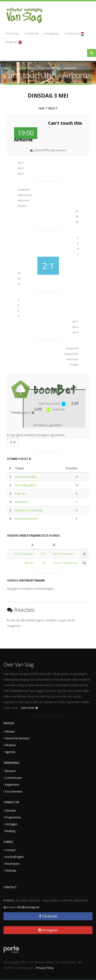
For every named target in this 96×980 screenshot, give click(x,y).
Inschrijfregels (15, 857)
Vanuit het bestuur (17, 738)
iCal (13, 442)
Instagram (51, 34)
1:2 (43, 563)
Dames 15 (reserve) (29, 510)
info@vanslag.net (28, 907)
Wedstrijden (26, 68)
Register (14, 42)
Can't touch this (26, 477)
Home (8, 68)
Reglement (12, 785)
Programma (13, 817)
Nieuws (10, 731)
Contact (10, 850)
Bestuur (10, 771)
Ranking (10, 831)
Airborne (21, 502)
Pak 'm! (20, 494)
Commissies (14, 778)
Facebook (31, 34)
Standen (11, 810)
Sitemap (11, 870)
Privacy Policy (45, 968)
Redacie (10, 745)
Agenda (10, 752)
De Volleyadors (26, 485)
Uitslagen (11, 824)
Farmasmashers (27, 518)
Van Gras (12, 34)
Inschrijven (74, 34)
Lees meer (29, 708)
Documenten (14, 791)
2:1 (43, 554)
